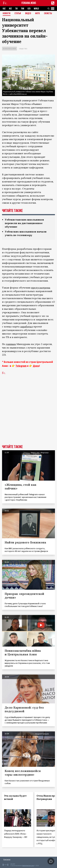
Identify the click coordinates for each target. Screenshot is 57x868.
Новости (7, 14)
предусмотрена (41, 288)
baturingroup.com (28, 866)
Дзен (36, 366)
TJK (16, 9)
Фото (37, 14)
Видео (28, 14)
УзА (35, 111)
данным (11, 344)
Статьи (18, 14)
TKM (23, 9)
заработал (26, 327)
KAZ (4, 9)
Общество (23, 49)
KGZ (10, 9)
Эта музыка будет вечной (15, 797)
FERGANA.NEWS (29, 3)
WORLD (36, 9)
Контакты (7, 859)
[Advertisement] (28, 414)
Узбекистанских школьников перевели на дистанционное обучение (24, 223)
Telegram (21, 366)
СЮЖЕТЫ (48, 14)
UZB (29, 9)
